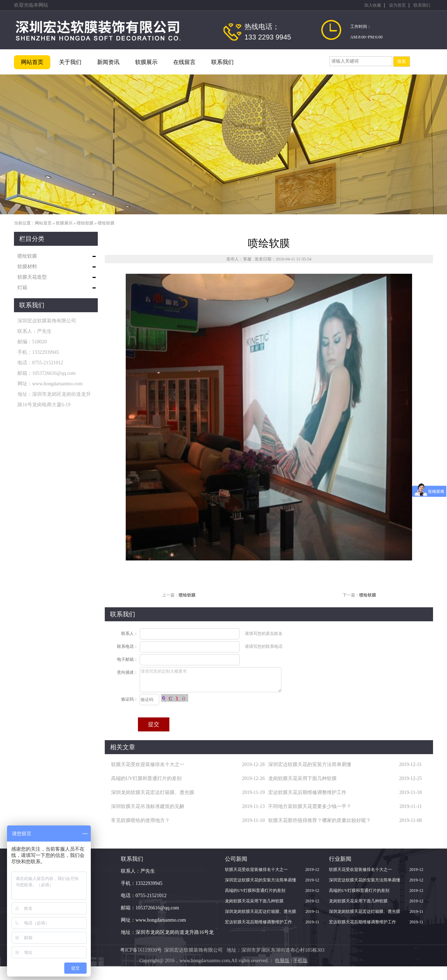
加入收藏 (373, 5)
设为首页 (397, 5)
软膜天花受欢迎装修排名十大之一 (148, 764)
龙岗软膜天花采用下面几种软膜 (302, 778)
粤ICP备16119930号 (141, 950)
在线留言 (184, 62)
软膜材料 (27, 267)
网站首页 (32, 62)
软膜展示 (146, 62)
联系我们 (422, 5)
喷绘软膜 (85, 223)
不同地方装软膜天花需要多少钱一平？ (310, 806)
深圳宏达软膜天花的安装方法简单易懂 (310, 764)
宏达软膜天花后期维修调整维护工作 (307, 792)
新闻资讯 (108, 62)
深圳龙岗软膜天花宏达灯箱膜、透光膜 (153, 792)
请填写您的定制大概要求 (211, 680)
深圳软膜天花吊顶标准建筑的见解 (148, 806)
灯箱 (22, 288)
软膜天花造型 (32, 277)
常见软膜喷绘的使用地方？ (140, 820)
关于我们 (70, 62)
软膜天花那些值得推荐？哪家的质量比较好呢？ (320, 820)
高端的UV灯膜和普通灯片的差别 (146, 778)
